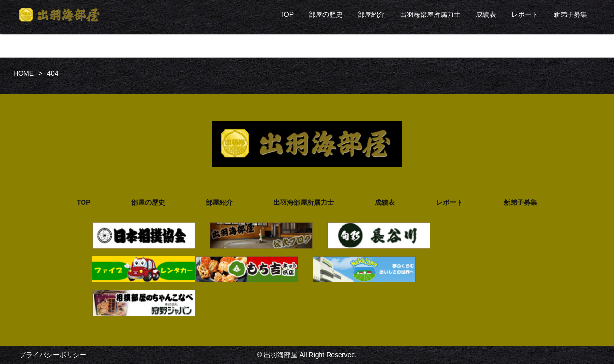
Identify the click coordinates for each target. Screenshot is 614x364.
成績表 (486, 14)
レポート (525, 14)
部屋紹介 (371, 14)
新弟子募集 (570, 14)
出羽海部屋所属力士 (430, 14)
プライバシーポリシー (53, 355)
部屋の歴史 (326, 14)
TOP (287, 14)
